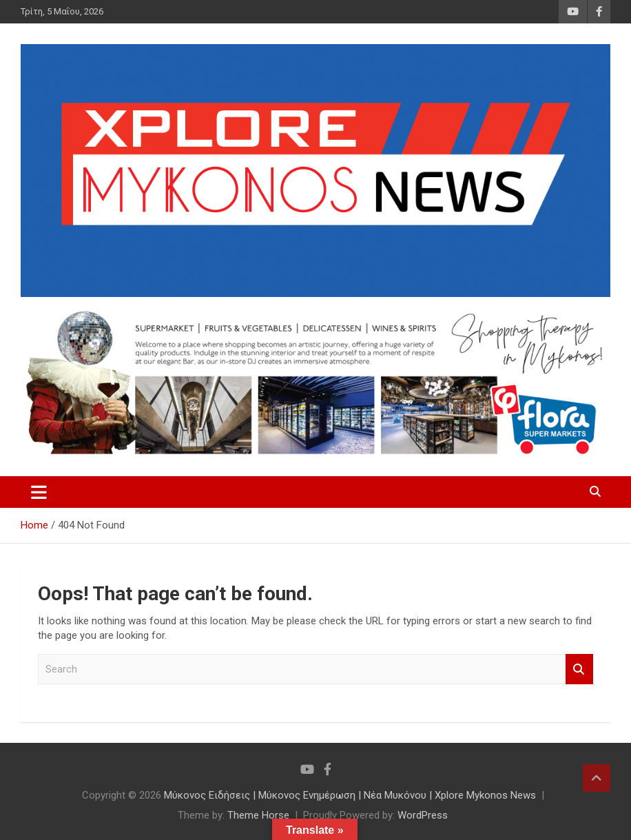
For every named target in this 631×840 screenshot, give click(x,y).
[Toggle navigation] (39, 492)
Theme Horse (258, 815)
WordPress (423, 815)
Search (579, 669)
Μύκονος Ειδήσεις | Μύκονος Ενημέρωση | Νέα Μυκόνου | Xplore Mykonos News (350, 795)
